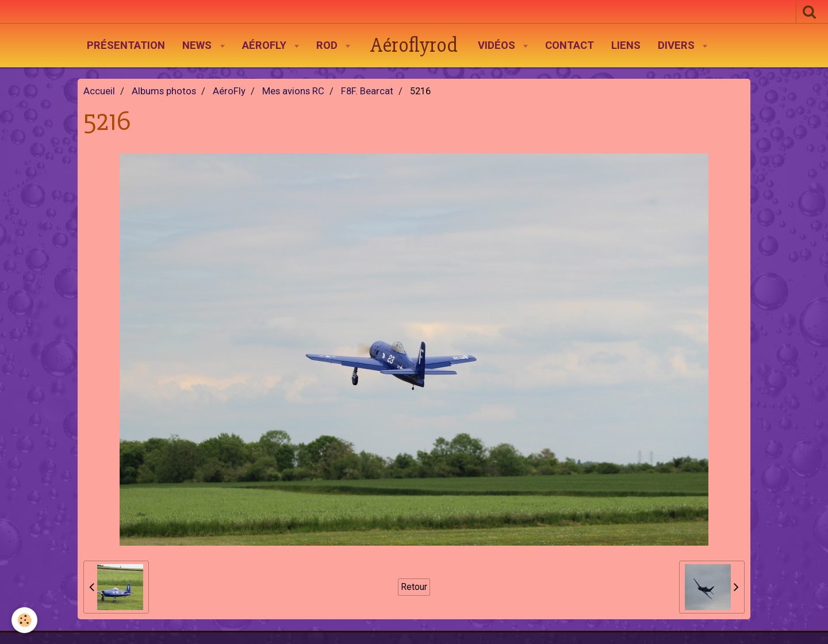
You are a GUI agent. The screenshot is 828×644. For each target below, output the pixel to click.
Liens (626, 45)
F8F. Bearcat (367, 91)
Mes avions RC (293, 91)
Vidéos (498, 45)
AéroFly (266, 45)
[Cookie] (24, 620)
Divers (678, 45)
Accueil (99, 91)
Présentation (126, 45)
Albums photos (164, 91)
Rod (328, 45)
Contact (570, 45)
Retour (414, 587)
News (198, 45)
